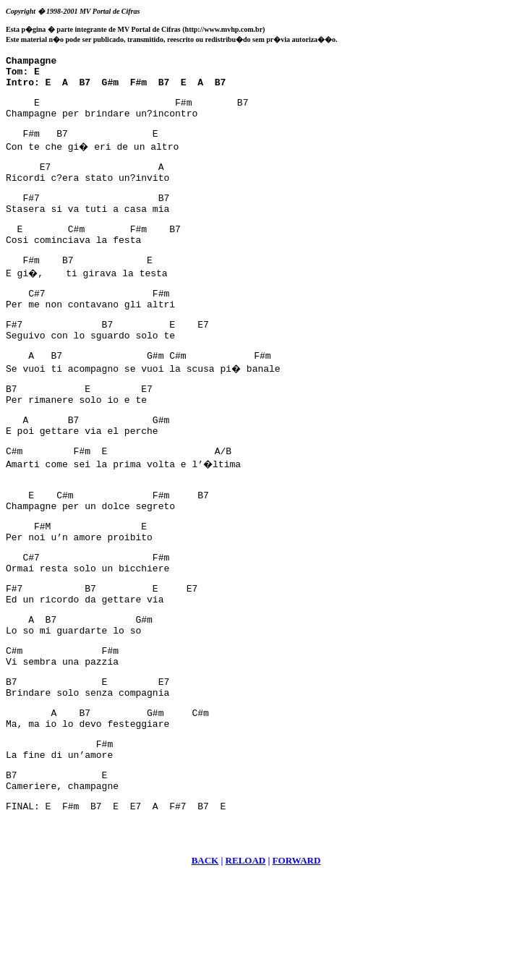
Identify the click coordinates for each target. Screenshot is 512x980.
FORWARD (297, 962)
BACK (205, 962)
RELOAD (246, 962)
